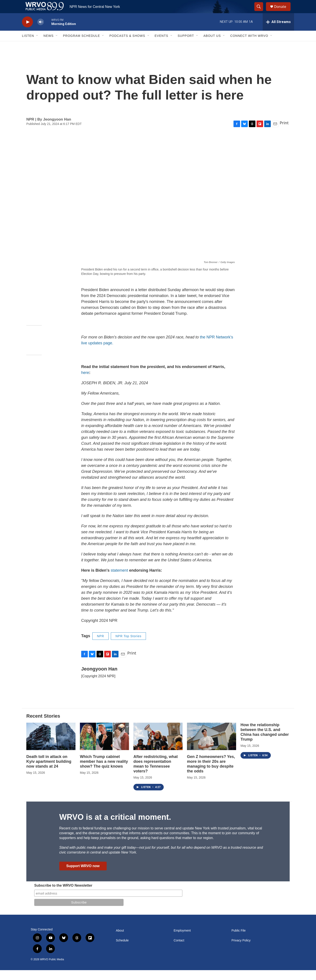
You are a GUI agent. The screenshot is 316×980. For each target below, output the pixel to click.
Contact (179, 950)
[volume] (41, 32)
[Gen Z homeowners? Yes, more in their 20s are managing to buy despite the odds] (212, 746)
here (85, 382)
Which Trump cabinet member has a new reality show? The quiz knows (104, 771)
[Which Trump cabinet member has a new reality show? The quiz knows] (104, 746)
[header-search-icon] (261, 12)
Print (284, 133)
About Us (212, 46)
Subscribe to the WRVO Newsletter (63, 895)
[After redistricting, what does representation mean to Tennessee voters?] (158, 746)
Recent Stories (43, 726)
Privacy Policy (241, 950)
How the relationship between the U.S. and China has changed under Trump (265, 742)
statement (119, 580)
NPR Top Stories (128, 646)
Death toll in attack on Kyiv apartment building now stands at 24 (49, 771)
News (48, 46)
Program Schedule (81, 46)
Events (162, 46)
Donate (283, 12)
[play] (27, 32)
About (120, 940)
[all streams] (278, 32)
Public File (239, 940)
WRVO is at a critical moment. (115, 827)
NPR (101, 646)
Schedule (122, 950)
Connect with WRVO (249, 46)
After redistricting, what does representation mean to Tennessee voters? (156, 774)
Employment (182, 940)
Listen (28, 46)
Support (186, 46)
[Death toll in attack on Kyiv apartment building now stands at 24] (51, 746)
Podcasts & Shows (127, 46)
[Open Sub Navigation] (37, 46)
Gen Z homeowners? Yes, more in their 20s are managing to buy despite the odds (211, 774)
